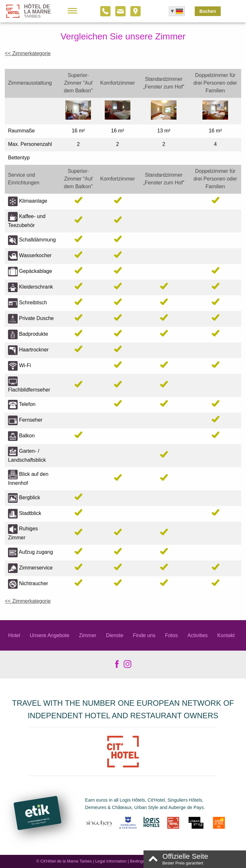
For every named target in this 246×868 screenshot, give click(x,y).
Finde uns (144, 635)
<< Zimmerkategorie (28, 53)
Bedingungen (142, 861)
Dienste (115, 635)
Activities (197, 635)
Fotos (171, 635)
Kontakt (226, 635)
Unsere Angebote (50, 635)
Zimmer (87, 635)
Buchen (208, 11)
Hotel (14, 635)
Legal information (111, 861)
